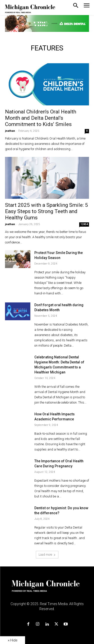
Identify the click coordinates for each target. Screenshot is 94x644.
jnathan (10, 131)
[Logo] (47, 589)
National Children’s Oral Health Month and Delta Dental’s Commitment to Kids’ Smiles (41, 118)
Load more (47, 555)
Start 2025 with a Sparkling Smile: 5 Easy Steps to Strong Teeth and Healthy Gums (46, 211)
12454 (84, 224)
